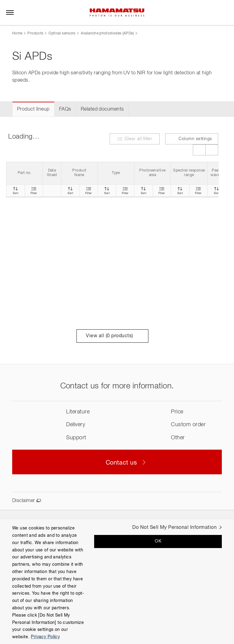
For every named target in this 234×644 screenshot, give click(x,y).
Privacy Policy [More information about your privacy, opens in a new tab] (45, 637)
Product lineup (33, 109)
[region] (117, 581)
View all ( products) (112, 336)
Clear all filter (138, 139)
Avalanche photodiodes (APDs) (107, 34)
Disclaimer (24, 501)
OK (158, 541)
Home (17, 34)
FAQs (65, 109)
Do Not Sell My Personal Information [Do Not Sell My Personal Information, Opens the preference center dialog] (174, 528)
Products (35, 34)
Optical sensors (62, 34)
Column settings (191, 139)
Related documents (102, 109)
